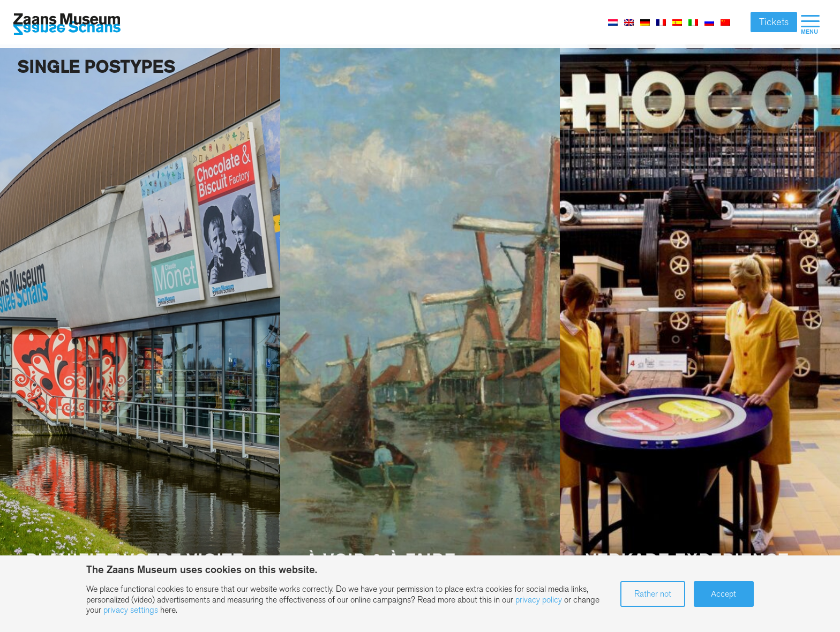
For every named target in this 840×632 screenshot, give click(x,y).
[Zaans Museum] (67, 24)
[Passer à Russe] (709, 22)
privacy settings (131, 610)
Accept (723, 594)
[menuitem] (810, 24)
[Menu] (810, 24)
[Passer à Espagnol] (677, 22)
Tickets (774, 22)
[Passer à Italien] (693, 22)
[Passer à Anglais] (629, 22)
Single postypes (96, 67)
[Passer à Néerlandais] (613, 22)
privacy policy (539, 600)
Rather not (653, 594)
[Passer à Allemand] (645, 22)
